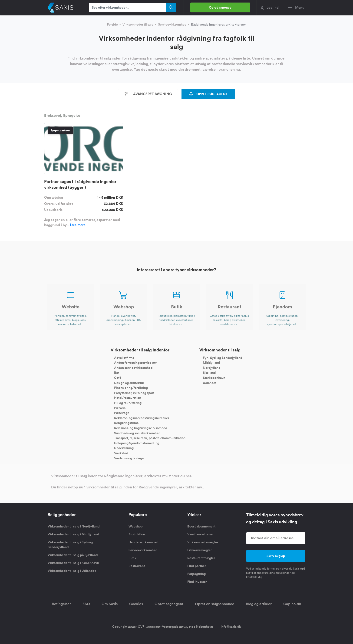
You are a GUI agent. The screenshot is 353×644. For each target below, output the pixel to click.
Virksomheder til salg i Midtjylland (73, 534)
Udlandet (210, 383)
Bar (117, 373)
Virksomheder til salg (138, 24)
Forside (112, 24)
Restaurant (137, 566)
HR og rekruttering (128, 403)
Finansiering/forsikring (131, 388)
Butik (132, 558)
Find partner (197, 566)
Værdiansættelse (200, 534)
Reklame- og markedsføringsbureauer (142, 418)
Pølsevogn (122, 413)
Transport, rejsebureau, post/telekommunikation (150, 438)
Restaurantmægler (201, 558)
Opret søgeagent (169, 604)
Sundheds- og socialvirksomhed (137, 433)
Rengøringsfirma (126, 423)
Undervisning (124, 448)
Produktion (137, 534)
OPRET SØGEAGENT (208, 94)
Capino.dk (292, 604)
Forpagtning (196, 574)
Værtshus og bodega (129, 458)
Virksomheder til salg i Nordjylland (74, 526)
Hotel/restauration (128, 398)
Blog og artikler (259, 604)
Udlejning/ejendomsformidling (137, 443)
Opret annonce (220, 7)
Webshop (136, 526)
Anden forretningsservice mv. (136, 363)
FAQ (86, 604)
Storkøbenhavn (214, 378)
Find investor (197, 582)
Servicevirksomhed (172, 24)
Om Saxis (110, 604)
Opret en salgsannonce (215, 604)
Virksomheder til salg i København (73, 563)
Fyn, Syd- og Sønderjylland (223, 357)
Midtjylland (211, 363)
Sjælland (209, 373)
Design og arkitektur (129, 383)
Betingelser (61, 604)
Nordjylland (212, 367)
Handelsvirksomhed (144, 542)
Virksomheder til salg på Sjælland (73, 555)
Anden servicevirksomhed (133, 367)
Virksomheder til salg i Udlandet (72, 571)
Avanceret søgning (148, 94)
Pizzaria (120, 408)
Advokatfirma (124, 357)
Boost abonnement (201, 526)
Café (118, 378)
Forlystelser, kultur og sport (134, 393)
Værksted (121, 453)
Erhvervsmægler (200, 550)
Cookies (136, 604)
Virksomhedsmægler (203, 542)
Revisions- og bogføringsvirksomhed (141, 428)
